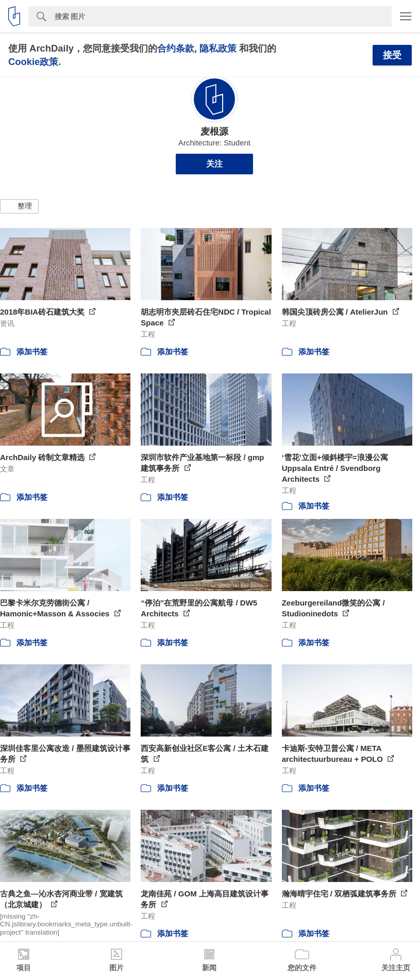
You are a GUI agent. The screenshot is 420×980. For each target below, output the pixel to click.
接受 (392, 55)
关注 (214, 164)
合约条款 (176, 48)
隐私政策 (218, 48)
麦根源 (214, 132)
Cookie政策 (33, 62)
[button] (19, 206)
